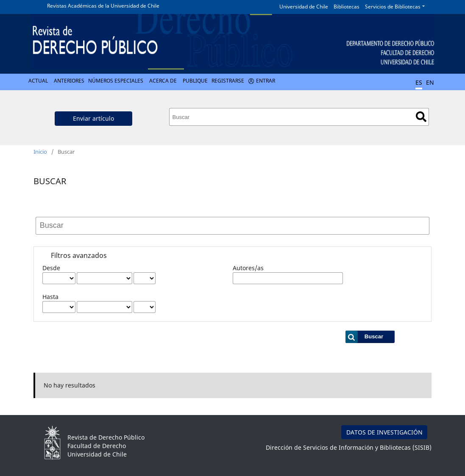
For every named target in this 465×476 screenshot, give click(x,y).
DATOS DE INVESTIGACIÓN (384, 432)
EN (430, 82)
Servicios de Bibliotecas (393, 7)
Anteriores (69, 81)
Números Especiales (116, 81)
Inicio (40, 152)
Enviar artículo (93, 118)
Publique (195, 81)
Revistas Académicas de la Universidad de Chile (103, 6)
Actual (38, 81)
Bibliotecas (347, 7)
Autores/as (248, 268)
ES (419, 82)
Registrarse (228, 81)
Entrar (266, 81)
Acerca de (163, 81)
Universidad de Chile (304, 7)
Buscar (421, 117)
